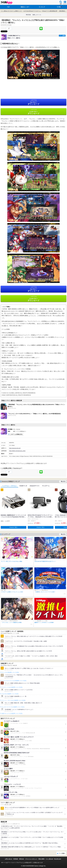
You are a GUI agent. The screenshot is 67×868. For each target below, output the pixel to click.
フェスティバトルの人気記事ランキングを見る (12, 687)
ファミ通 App (7, 3)
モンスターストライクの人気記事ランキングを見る (13, 707)
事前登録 (28, 15)
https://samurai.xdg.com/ (15, 448)
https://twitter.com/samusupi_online (17, 451)
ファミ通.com (49, 859)
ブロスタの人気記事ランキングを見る (10, 694)
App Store (33, 102)
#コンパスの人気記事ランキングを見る (10, 672)
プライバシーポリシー (31, 859)
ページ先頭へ (62, 853)
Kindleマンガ (23, 486)
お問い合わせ (9, 859)
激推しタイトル (37, 15)
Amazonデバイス (35, 486)
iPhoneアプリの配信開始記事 (50, 11)
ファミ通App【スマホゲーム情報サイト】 (11, 11)
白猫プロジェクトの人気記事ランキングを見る (12, 713)
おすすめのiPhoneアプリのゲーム (32, 11)
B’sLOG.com (58, 859)
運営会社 (22, 859)
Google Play (33, 112)
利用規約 (16, 859)
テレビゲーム (46, 486)
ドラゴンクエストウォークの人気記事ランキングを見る (14, 681)
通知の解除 (41, 859)
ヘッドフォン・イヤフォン (9, 486)
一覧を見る (63, 481)
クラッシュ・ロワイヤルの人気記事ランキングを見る (14, 700)
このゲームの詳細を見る (16, 434)
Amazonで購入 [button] (14, 527)
